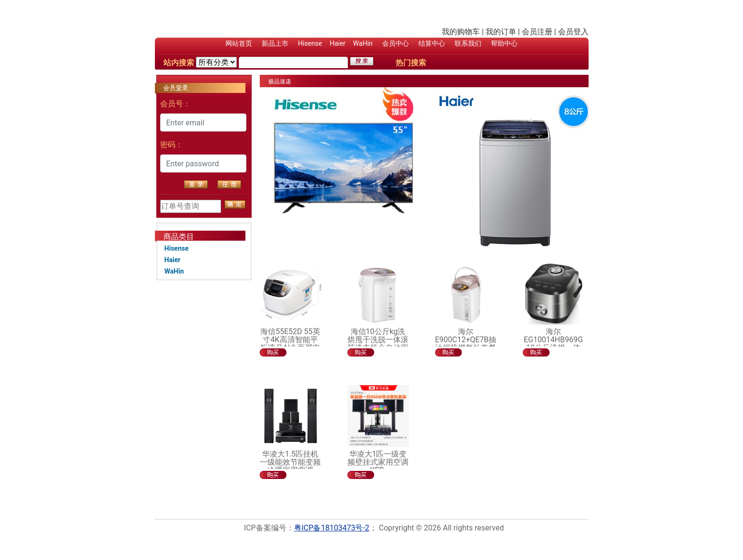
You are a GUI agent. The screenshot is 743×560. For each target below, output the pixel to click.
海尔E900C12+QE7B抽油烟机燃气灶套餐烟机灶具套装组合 (466, 344)
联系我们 (468, 43)
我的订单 (501, 32)
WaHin (363, 43)
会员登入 (573, 32)
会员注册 (537, 32)
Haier (338, 43)
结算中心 (432, 43)
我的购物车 (461, 32)
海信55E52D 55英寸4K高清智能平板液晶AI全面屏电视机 (290, 344)
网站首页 (239, 43)
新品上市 (275, 43)
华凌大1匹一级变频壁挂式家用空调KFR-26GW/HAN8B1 (378, 466)
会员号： (175, 104)
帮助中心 (504, 43)
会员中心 (396, 43)
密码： (172, 145)
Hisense (310, 43)
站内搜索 (179, 63)
